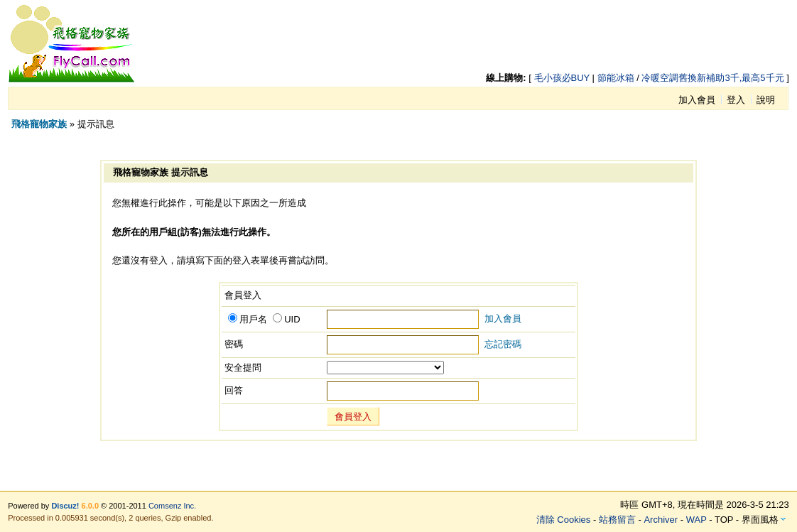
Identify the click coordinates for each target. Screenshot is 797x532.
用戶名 (248, 319)
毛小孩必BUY (562, 78)
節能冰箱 (616, 78)
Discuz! (65, 506)
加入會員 (697, 100)
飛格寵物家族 (39, 124)
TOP (724, 520)
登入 (736, 100)
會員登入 (353, 417)
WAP (696, 520)
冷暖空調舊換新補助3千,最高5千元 (712, 78)
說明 (766, 100)
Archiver (661, 520)
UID (286, 319)
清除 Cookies (564, 520)
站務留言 (617, 520)
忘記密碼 (503, 344)
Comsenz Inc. (172, 506)
